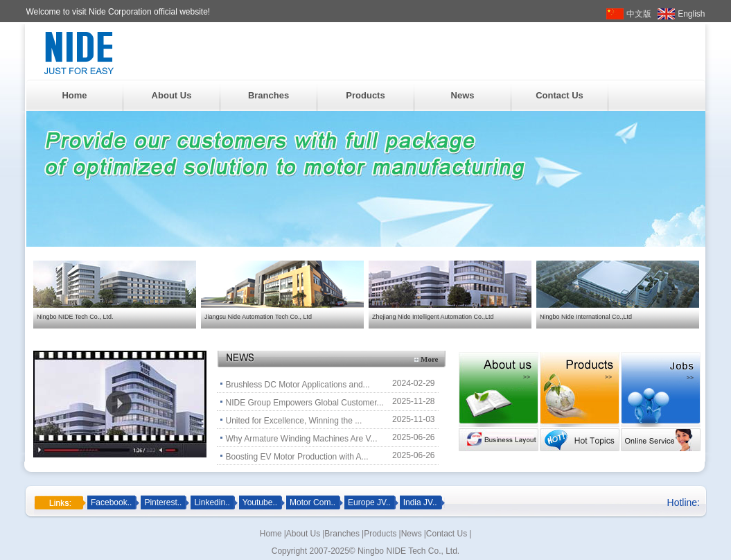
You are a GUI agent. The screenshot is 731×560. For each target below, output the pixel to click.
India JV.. (420, 502)
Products (365, 95)
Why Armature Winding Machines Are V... (302, 439)
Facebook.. (111, 502)
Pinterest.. (163, 502)
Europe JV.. (369, 502)
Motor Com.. (312, 502)
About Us (172, 95)
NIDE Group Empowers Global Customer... (305, 403)
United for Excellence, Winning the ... (294, 421)
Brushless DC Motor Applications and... (298, 385)
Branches (268, 95)
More (429, 359)
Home (74, 95)
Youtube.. (260, 502)
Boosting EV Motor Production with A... (297, 457)
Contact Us (560, 95)
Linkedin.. (212, 502)
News (463, 95)
